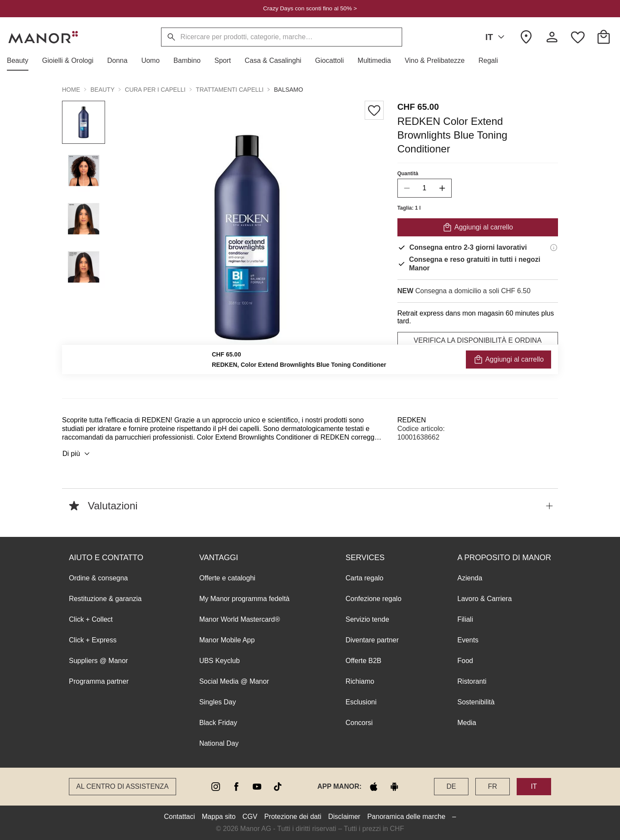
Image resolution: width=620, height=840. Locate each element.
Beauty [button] (102, 90)
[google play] (394, 787)
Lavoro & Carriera (484, 599)
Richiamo (360, 681)
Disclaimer (344, 817)
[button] (21, 61)
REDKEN (412, 420)
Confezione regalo (373, 599)
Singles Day (218, 702)
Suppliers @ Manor (98, 661)
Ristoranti (472, 681)
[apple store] (374, 787)
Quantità (408, 174)
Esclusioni (361, 702)
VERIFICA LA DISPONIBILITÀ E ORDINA (478, 340)
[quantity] (425, 188)
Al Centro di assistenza (122, 786)
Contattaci (180, 817)
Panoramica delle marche (406, 817)
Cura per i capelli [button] (155, 90)
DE (451, 786)
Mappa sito (219, 817)
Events (468, 640)
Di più (77, 454)
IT (496, 37)
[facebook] (236, 787)
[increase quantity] (442, 188)
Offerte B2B (363, 661)
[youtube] (257, 787)
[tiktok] (278, 787)
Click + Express (93, 640)
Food (465, 661)
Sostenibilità (476, 702)
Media (467, 723)
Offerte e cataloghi (227, 578)
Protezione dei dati (293, 817)
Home (71, 90)
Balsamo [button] (288, 90)
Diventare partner (372, 640)
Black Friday (218, 723)
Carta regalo (364, 578)
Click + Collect (91, 619)
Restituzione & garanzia (105, 599)
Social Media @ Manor (234, 681)
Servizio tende (367, 619)
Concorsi (359, 723)
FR (492, 786)
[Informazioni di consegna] (554, 248)
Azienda (470, 578)
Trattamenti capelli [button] (230, 90)
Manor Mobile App (227, 640)
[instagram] (216, 787)
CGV (250, 817)
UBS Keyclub (220, 661)
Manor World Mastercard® (240, 619)
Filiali (465, 619)
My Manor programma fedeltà (245, 599)
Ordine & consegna (98, 578)
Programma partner (99, 681)
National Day (219, 743)
